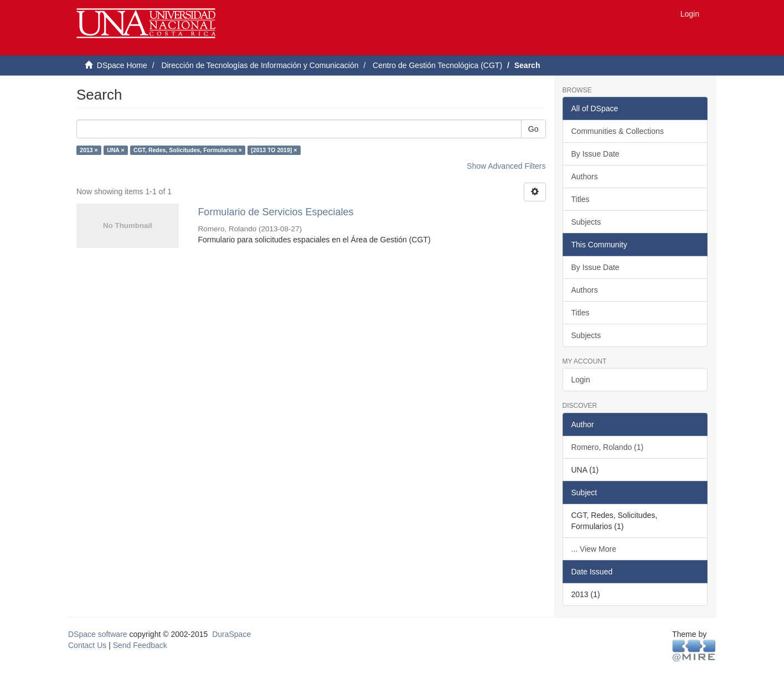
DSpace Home (122, 65)
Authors (585, 177)
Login (581, 380)
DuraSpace (231, 634)
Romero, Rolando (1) (608, 447)
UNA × (115, 150)
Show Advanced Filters (506, 166)
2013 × (89, 150)
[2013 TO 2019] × (274, 150)
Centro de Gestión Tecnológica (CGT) (437, 65)
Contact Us (87, 645)
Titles (581, 199)
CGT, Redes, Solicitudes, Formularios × (188, 150)
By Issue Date (595, 154)
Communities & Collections (618, 131)
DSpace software (98, 634)
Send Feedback (140, 645)
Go (533, 129)
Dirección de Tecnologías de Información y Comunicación (260, 65)
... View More (594, 549)
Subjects (586, 222)
